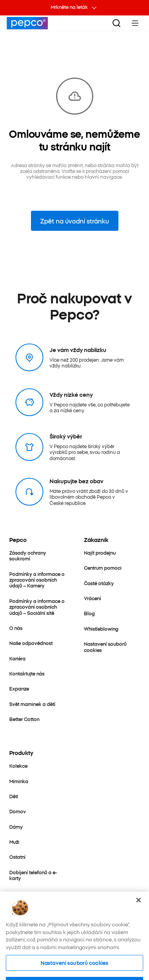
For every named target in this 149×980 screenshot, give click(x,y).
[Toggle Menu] (135, 23)
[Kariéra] (17, 658)
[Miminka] (19, 781)
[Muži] (14, 842)
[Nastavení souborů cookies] (112, 647)
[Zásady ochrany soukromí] (37, 556)
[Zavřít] (139, 911)
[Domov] (18, 811)
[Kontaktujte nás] (27, 673)
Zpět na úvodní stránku (75, 221)
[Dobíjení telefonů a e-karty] (37, 875)
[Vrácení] (92, 598)
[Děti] (14, 796)
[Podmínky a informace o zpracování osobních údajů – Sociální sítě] (37, 607)
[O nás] (16, 628)
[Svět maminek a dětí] (32, 704)
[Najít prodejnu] (100, 553)
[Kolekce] (18, 766)
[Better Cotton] (24, 719)
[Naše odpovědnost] (31, 643)
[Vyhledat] (116, 23)
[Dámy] (16, 827)
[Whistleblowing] (101, 629)
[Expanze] (19, 688)
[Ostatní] (17, 857)
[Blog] (89, 613)
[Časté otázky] (99, 583)
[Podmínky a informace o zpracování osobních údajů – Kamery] (37, 580)
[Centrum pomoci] (103, 568)
